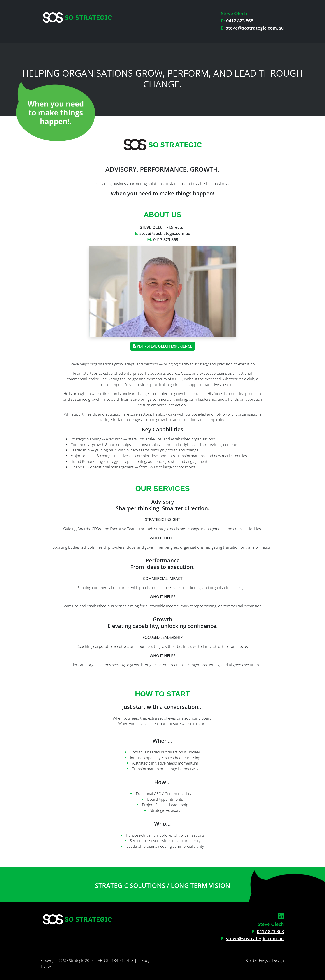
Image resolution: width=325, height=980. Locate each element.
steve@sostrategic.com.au (255, 28)
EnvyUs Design (271, 960)
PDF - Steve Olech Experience (163, 346)
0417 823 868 (240, 21)
